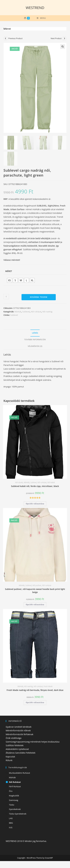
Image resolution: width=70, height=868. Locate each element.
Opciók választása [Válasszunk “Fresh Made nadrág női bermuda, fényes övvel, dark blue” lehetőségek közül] (35, 703)
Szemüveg (14, 800)
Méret (9, 271)
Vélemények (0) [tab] (35, 346)
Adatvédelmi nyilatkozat (17, 750)
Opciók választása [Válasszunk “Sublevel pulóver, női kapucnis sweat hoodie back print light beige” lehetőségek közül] (35, 605)
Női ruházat (36, 312)
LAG (11, 819)
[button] (63, 47)
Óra (11, 791)
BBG (11, 823)
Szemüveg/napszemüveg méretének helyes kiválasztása (33, 742)
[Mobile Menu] (41, 18)
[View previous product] (6, 38)
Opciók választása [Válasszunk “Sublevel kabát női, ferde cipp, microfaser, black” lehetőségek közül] (35, 504)
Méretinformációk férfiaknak (20, 735)
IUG (11, 828)
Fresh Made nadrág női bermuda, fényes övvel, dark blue (35, 690)
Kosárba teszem (39, 298)
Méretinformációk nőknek (18, 731)
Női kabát (51, 483)
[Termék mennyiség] (6, 297)
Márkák (18, 312)
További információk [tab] (35, 340)
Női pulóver (37, 586)
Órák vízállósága (14, 738)
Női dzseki (19, 483)
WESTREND (35, 8)
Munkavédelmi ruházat (20, 773)
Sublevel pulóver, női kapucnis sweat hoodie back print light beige (35, 591)
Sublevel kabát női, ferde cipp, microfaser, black (35, 486)
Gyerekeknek (15, 810)
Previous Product (15, 38)
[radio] (9, 281)
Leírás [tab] (35, 333)
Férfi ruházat (15, 787)
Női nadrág (47, 312)
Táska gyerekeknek (18, 814)
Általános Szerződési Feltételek (21, 753)
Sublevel (26, 312)
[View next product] (64, 38)
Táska (12, 805)
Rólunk (9, 761)
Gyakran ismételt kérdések (19, 727)
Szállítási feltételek (15, 746)
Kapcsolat (10, 757)
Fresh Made (48, 687)
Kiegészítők (14, 796)
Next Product (56, 38)
